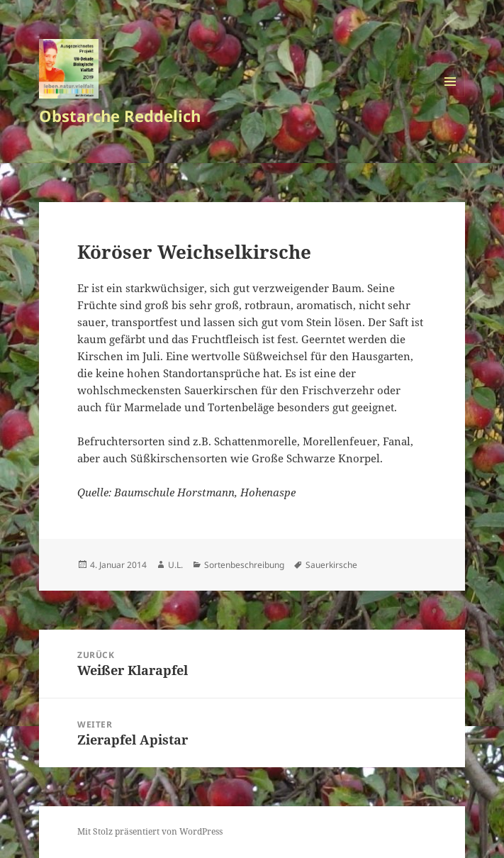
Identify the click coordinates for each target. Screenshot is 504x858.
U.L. (175, 565)
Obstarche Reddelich (120, 116)
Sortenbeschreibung (244, 565)
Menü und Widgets (450, 96)
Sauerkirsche (331, 565)
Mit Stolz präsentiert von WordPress (150, 831)
